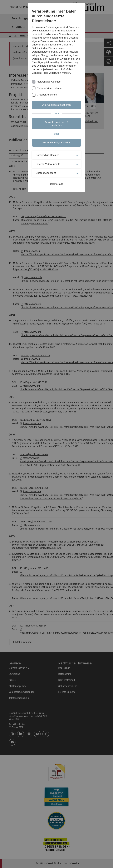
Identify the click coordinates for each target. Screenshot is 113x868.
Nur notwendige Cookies (57, 143)
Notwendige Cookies (49, 82)
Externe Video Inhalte (49, 88)
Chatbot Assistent (47, 95)
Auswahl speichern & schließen (56, 124)
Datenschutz (56, 184)
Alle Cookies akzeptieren (56, 105)
